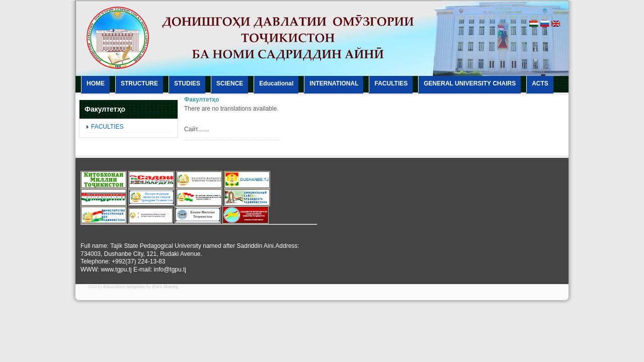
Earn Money (165, 287)
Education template (124, 287)
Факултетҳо (202, 100)
